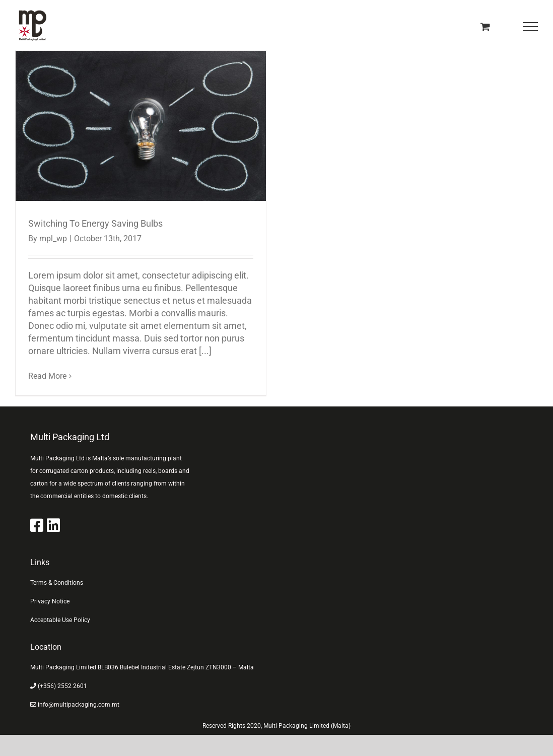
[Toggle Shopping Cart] (485, 26)
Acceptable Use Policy (60, 620)
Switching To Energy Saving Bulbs (95, 223)
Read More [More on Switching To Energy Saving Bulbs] (47, 376)
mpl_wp (53, 238)
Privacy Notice (50, 601)
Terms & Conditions (57, 583)
